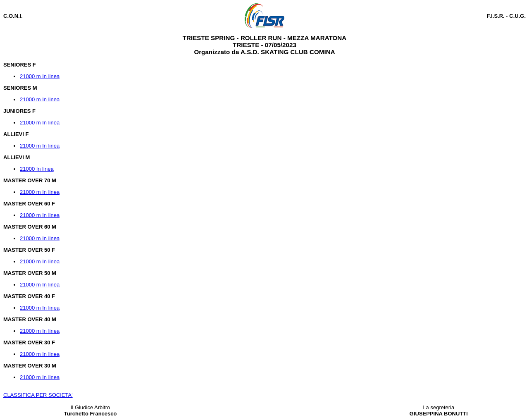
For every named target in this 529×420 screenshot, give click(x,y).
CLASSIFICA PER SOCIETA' (38, 395)
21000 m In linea (40, 76)
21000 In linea (37, 169)
